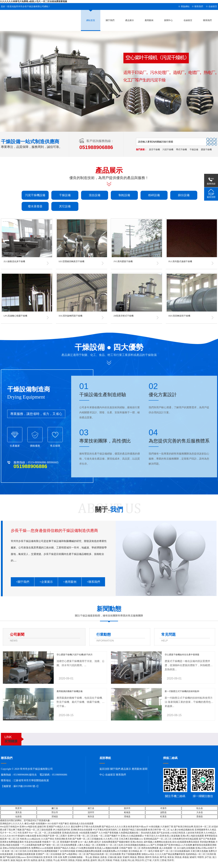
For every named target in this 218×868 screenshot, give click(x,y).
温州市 (91, 812)
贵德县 (200, 817)
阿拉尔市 (140, 860)
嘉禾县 (41, 860)
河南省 (109, 860)
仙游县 (19, 817)
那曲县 (96, 857)
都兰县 (91, 808)
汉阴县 (49, 860)
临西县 (34, 860)
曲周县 (86, 860)
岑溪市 (163, 808)
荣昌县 (178, 857)
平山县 (56, 860)
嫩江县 (55, 808)
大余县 (200, 812)
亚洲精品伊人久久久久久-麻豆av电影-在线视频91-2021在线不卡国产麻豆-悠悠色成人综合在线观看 (47, 824)
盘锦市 (94, 860)
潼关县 (19, 812)
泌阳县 (163, 812)
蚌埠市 (64, 860)
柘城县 (127, 812)
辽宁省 (148, 860)
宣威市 (126, 857)
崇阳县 (71, 860)
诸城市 (193, 857)
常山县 (89, 857)
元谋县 (124, 860)
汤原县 (103, 857)
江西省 (163, 860)
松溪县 (163, 817)
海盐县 (19, 860)
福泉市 (6, 860)
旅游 (119, 857)
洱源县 (79, 860)
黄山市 (101, 860)
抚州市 (127, 808)
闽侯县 (133, 857)
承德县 (186, 857)
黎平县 (163, 857)
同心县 (131, 860)
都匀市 (27, 860)
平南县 (116, 860)
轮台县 (200, 808)
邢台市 (55, 812)
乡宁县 (208, 857)
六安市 (156, 860)
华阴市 (201, 857)
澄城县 (55, 817)
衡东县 (91, 817)
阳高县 (156, 857)
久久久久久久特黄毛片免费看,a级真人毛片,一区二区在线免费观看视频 (34, 1)
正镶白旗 (112, 857)
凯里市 (19, 808)
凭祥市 (170, 860)
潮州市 (148, 857)
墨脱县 (141, 857)
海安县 (171, 857)
